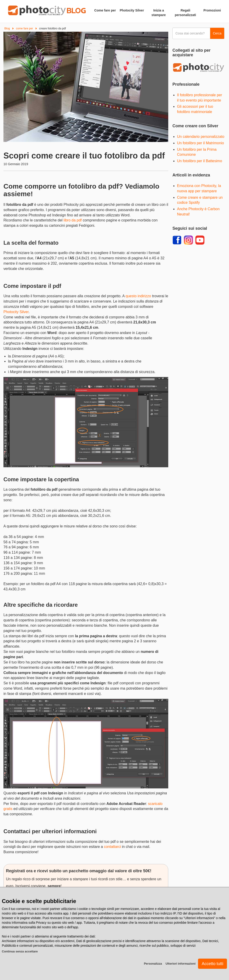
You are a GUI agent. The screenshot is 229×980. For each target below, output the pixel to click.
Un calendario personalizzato (201, 137)
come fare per (25, 28)
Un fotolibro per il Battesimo (200, 161)
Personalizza (153, 964)
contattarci (112, 847)
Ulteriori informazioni (181, 964)
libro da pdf (73, 220)
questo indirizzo (138, 296)
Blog (7, 28)
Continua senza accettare (20, 951)
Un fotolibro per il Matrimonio (200, 143)
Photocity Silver (16, 312)
